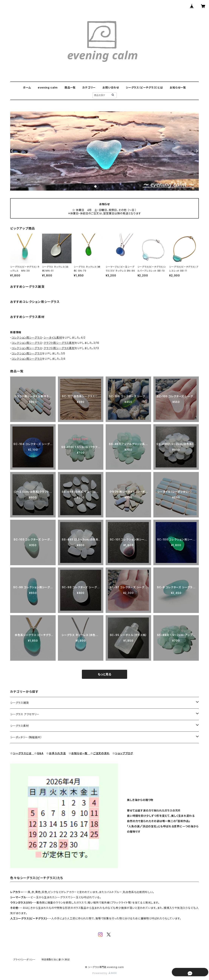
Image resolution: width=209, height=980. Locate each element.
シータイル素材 (53, 338)
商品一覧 (70, 87)
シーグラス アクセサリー (25, 714)
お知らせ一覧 (178, 87)
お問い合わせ (111, 87)
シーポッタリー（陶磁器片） (26, 737)
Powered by (104, 973)
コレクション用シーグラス (27, 338)
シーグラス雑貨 (20, 703)
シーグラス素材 (20, 726)
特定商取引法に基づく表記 (56, 960)
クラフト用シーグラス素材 (59, 343)
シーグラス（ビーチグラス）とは (144, 87)
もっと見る (104, 674)
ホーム (27, 87)
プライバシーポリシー (24, 960)
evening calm (48, 87)
